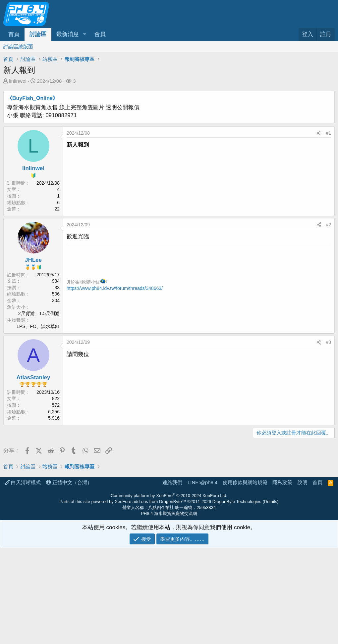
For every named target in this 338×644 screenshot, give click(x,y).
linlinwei (18, 81)
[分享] (319, 133)
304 (56, 300)
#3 (328, 342)
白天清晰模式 (23, 578)
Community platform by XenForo (169, 592)
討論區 (38, 34)
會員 (100, 34)
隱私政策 (282, 578)
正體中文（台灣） (69, 578)
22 (57, 209)
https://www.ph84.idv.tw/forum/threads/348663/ (115, 288)
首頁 (14, 34)
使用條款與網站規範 (245, 578)
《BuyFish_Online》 (32, 98)
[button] (84, 34)
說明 (303, 578)
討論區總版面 (18, 46)
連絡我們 (172, 578)
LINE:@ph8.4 (202, 578)
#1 (328, 133)
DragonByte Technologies (237, 598)
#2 (328, 225)
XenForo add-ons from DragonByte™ (150, 598)
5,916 (54, 418)
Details (271, 598)
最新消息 (68, 34)
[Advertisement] (169, 491)
